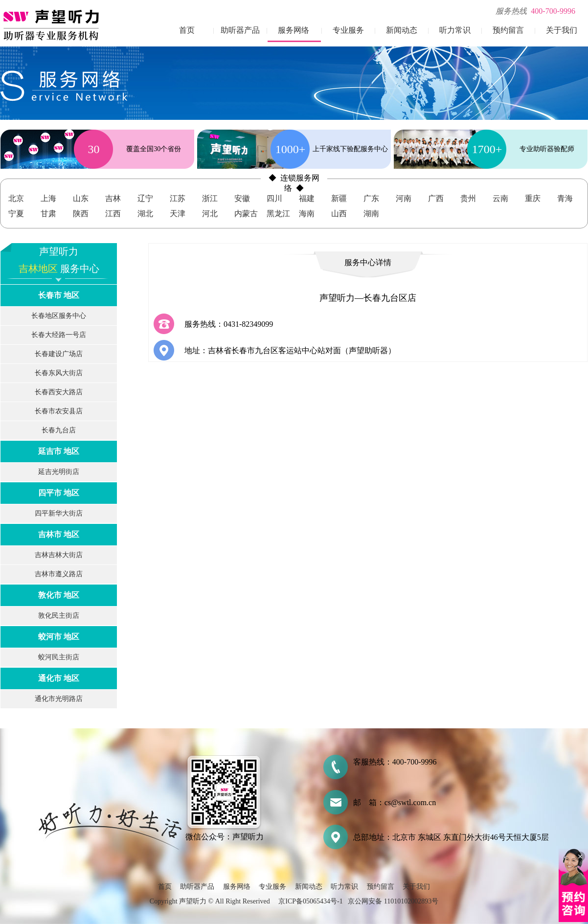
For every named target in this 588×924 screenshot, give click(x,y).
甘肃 (48, 214)
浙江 (210, 198)
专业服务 (348, 30)
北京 (16, 198)
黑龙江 (278, 214)
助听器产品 (240, 30)
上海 (48, 198)
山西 (339, 214)
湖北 (145, 214)
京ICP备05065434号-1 (310, 901)
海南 (307, 214)
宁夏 (16, 214)
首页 (187, 30)
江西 (113, 214)
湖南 (371, 214)
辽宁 (145, 198)
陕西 (81, 214)
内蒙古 (246, 214)
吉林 (113, 198)
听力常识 (455, 30)
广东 (371, 198)
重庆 (533, 198)
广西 (436, 198)
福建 (307, 198)
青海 (565, 198)
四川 (274, 198)
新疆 (339, 198)
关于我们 (562, 30)
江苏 (178, 198)
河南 (404, 198)
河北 (210, 214)
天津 (178, 214)
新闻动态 (402, 30)
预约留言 (508, 30)
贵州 (468, 198)
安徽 (242, 198)
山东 (81, 198)
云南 (500, 198)
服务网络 (294, 30)
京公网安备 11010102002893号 (393, 901)
